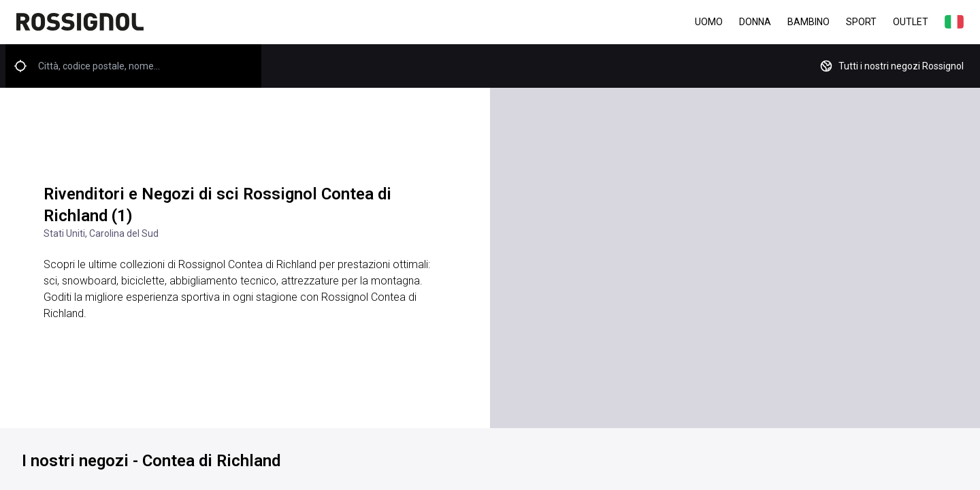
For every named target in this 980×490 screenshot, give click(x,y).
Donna (755, 22)
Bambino (808, 22)
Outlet (911, 22)
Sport (861, 22)
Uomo (709, 22)
